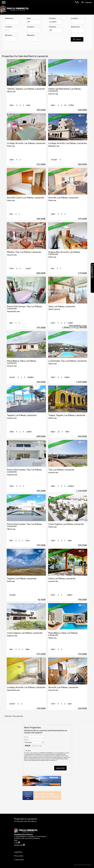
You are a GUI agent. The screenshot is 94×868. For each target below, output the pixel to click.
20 (40, 116)
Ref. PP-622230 (38, 139)
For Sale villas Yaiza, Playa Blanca (25, 821)
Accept (33, 751)
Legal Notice (18, 852)
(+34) (17, 843)
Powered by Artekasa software (83, 865)
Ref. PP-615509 (79, 411)
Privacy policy (36, 751)
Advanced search (12, 44)
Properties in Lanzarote (25, 819)
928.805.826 (20, 845)
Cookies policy (19, 860)
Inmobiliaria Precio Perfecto (23, 834)
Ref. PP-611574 (38, 574)
